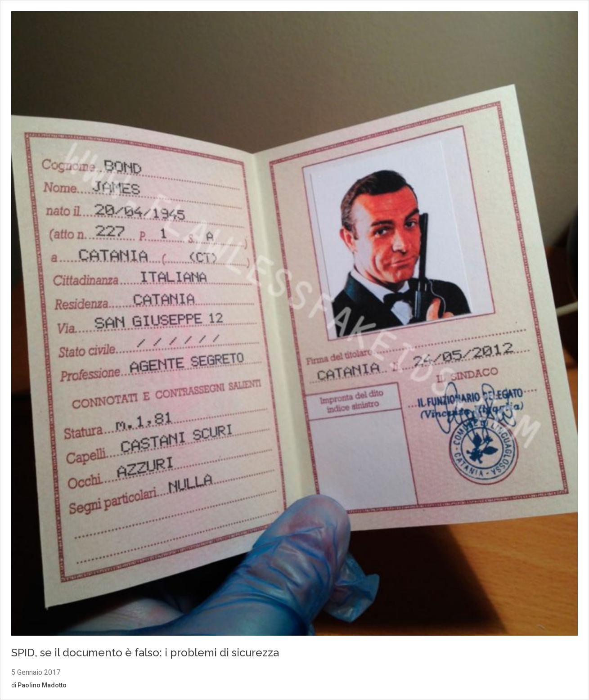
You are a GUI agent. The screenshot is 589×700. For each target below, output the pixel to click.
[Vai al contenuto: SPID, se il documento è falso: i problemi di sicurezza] (294, 325)
